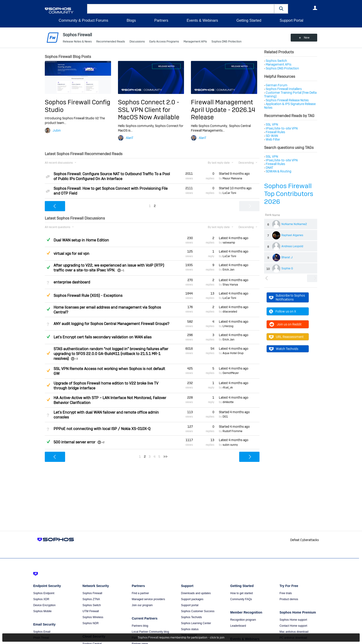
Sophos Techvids (192, 617)
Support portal (190, 605)
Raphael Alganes (292, 235)
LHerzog (228, 326)
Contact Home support (293, 626)
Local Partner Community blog (150, 632)
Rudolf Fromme (232, 431)
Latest (234, 238)
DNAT (270, 168)
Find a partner (140, 593)
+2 (103, 442)
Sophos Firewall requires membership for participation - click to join (181, 638)
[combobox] (181, 9)
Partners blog (140, 626)
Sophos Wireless (93, 617)
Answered (48, 240)
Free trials (286, 593)
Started (234, 174)
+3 (76, 359)
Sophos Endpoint (44, 593)
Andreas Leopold (292, 246)
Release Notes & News (77, 42)
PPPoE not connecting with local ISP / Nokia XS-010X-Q (102, 429)
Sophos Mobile (42, 611)
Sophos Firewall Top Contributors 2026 (289, 194)
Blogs (131, 20)
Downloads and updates (196, 593)
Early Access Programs (164, 42)
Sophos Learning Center (196, 623)
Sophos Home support (293, 620)
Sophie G (287, 268)
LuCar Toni (229, 193)
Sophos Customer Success (198, 611)
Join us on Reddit (285, 324)
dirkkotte (228, 402)
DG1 (225, 417)
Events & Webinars (202, 20)
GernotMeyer (231, 373)
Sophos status (190, 629)
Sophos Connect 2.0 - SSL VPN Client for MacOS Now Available (149, 110)
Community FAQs (241, 599)
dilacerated (230, 312)
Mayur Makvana (232, 178)
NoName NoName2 (294, 224)
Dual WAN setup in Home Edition (81, 240)
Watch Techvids (284, 349)
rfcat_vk (228, 388)
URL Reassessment (286, 337)
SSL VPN (272, 124)
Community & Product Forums (83, 20)
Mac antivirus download (294, 632)
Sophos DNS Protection (226, 42)
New (307, 38)
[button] (281, 9)
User (315, 8)
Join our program (142, 605)
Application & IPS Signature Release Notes (290, 106)
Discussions (137, 42)
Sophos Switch (276, 61)
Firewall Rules (275, 132)
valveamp (229, 243)
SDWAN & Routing (279, 171)
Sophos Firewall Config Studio (78, 106)
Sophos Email (42, 632)
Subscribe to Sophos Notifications (287, 297)
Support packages (192, 599)
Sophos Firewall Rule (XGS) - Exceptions (88, 296)
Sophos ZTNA (91, 599)
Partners (161, 20)
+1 (123, 270)
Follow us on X (282, 311)
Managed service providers (148, 599)
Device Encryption (44, 605)
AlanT (130, 138)
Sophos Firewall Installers (284, 89)
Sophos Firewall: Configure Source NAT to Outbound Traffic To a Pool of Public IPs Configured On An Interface (112, 176)
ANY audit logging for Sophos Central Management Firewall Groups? (111, 324)
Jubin (57, 130)
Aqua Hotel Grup (233, 353)
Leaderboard (238, 626)
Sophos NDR (90, 623)
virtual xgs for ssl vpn (71, 254)
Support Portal (291, 20)
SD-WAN (272, 136)
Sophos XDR (41, 599)
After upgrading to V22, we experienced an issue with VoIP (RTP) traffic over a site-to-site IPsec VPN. (109, 268)
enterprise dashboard (72, 282)
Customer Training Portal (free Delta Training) (290, 94)
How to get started (241, 593)
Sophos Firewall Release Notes (287, 100)
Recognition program (243, 620)
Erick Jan (228, 270)
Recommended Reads (111, 42)
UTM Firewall (91, 611)
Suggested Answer (48, 253)
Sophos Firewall (92, 593)
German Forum (277, 85)
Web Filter (273, 139)
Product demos (289, 599)
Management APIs (195, 42)
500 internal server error (74, 442)
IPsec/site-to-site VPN (282, 128)
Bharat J (287, 257)
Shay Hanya (230, 285)
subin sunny (230, 445)
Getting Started (249, 20)
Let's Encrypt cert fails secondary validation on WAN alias (103, 337)
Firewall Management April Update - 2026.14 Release (223, 110)
